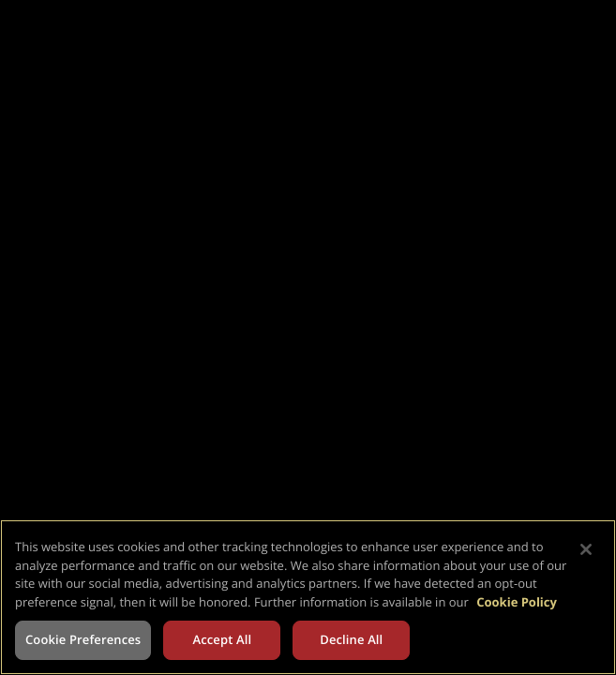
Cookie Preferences (83, 639)
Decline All (351, 639)
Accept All (222, 639)
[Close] (586, 549)
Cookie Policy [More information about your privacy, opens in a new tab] (517, 602)
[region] (308, 597)
